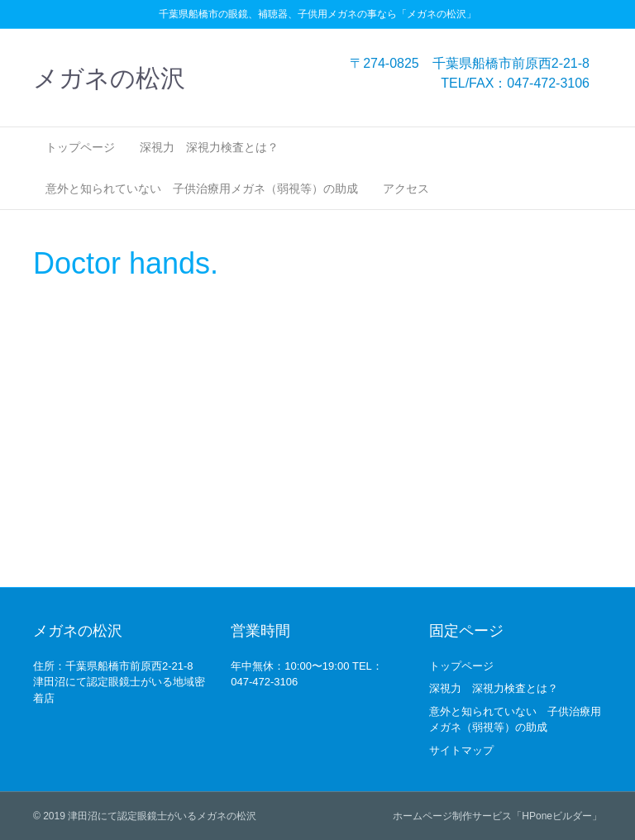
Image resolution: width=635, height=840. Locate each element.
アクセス (406, 189)
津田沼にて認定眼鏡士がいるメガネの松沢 (162, 816)
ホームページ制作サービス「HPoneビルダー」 (497, 816)
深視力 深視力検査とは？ (209, 147)
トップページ (80, 147)
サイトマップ (461, 750)
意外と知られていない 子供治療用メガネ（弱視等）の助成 (202, 189)
